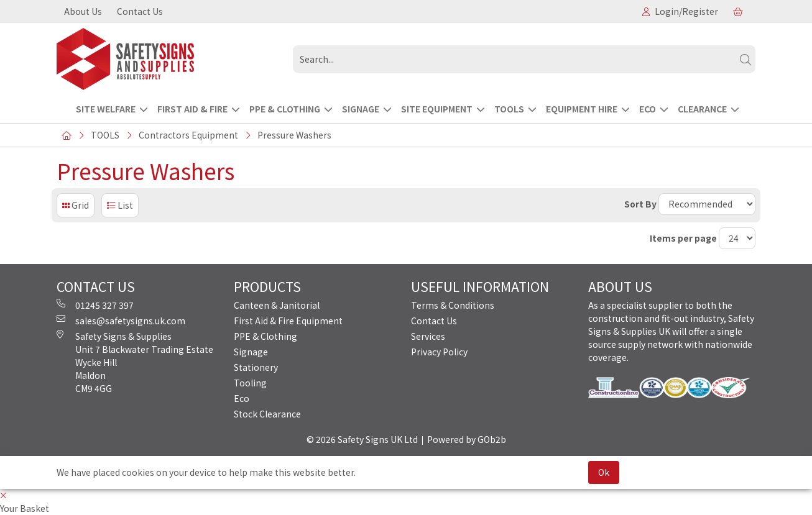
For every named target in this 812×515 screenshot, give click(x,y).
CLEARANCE (702, 109)
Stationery (256, 367)
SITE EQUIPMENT (437, 109)
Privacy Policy (439, 352)
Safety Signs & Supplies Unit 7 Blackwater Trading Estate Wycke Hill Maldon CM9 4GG (135, 362)
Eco (242, 398)
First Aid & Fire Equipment (288, 321)
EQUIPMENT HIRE (582, 109)
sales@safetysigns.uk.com (121, 321)
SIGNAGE (361, 109)
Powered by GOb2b (467, 439)
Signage (251, 352)
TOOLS (509, 109)
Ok (604, 472)
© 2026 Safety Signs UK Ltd (362, 439)
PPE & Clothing (265, 336)
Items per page (683, 238)
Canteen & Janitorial (277, 305)
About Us (83, 11)
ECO (648, 109)
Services (428, 336)
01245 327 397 (95, 305)
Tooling (250, 383)
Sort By (640, 204)
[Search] (745, 59)
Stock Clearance (267, 414)
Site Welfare (106, 109)
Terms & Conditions (453, 305)
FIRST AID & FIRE (192, 109)
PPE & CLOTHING (285, 109)
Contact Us (140, 11)
